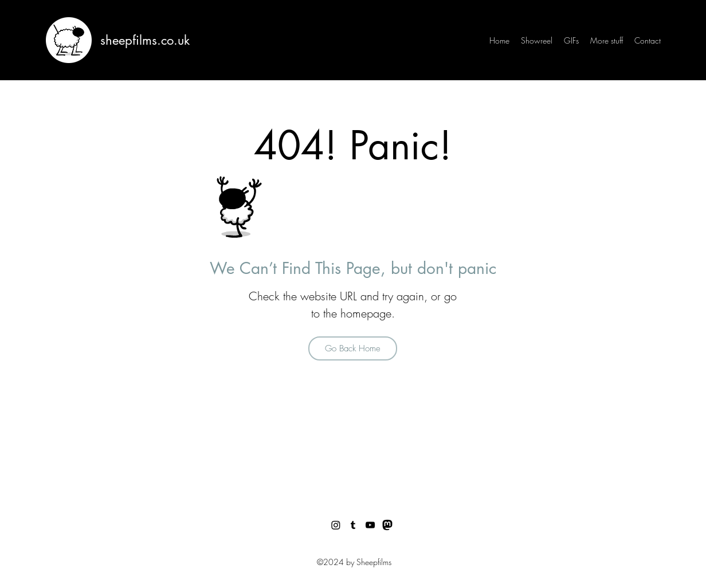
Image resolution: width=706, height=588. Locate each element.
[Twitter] (336, 525)
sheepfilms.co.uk (145, 40)
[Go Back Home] (353, 348)
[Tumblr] (353, 525)
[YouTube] (370, 525)
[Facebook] (387, 525)
